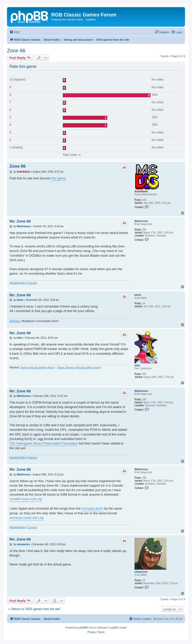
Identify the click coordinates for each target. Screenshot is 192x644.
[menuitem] (14, 32)
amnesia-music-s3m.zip (27, 518)
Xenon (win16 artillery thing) (37, 367)
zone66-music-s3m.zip (26, 499)
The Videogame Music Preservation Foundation (44, 443)
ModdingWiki (17, 283)
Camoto (32, 283)
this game (58, 178)
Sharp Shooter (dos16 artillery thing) (79, 367)
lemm (138, 295)
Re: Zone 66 (20, 221)
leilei (137, 366)
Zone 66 (16, 51)
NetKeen (15, 321)
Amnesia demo (92, 508)
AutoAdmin (141, 191)
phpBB (83, 628)
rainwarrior (141, 572)
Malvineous (141, 221)
